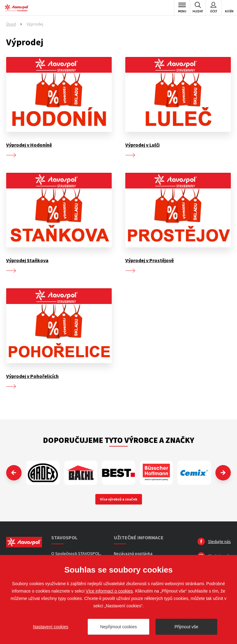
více (11, 155)
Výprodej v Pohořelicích (32, 376)
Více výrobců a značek (119, 499)
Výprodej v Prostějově (150, 260)
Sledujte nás (219, 541)
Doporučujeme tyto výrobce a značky (118, 440)
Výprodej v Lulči (142, 145)
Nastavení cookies (51, 627)
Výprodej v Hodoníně (29, 145)
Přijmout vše (186, 627)
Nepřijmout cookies (118, 627)
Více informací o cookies (109, 591)
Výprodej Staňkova (27, 260)
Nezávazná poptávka (133, 553)
